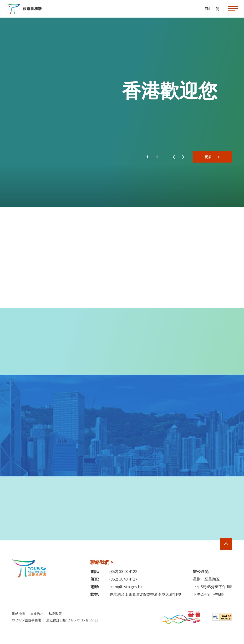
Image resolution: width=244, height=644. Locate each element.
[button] (174, 157)
